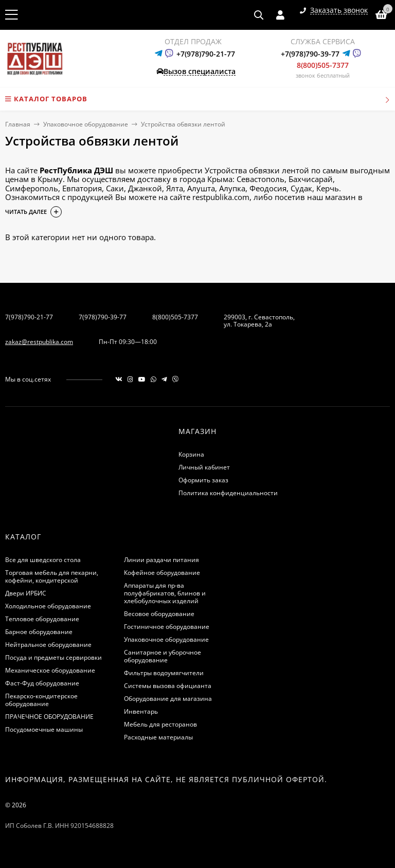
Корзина (191, 454)
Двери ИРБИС (26, 593)
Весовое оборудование (159, 614)
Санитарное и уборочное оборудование (163, 656)
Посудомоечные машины (44, 729)
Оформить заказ (203, 480)
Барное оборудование (39, 632)
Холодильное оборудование (48, 606)
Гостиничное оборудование (167, 627)
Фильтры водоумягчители (164, 673)
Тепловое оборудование (42, 619)
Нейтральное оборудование (48, 645)
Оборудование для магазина (168, 699)
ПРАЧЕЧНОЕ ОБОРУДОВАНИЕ (49, 717)
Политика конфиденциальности (228, 493)
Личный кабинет (204, 467)
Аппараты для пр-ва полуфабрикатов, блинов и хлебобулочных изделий (165, 593)
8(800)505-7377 (323, 65)
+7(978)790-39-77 (310, 54)
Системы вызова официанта (168, 686)
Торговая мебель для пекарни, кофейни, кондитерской (52, 576)
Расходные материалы (158, 737)
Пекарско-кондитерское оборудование (41, 700)
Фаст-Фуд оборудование (42, 683)
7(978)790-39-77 (103, 317)
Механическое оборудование (50, 670)
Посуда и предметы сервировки (53, 657)
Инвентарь (141, 711)
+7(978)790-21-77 (206, 54)
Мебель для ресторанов (160, 724)
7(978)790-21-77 (29, 317)
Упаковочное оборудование (86, 124)
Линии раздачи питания (161, 560)
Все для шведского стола (43, 560)
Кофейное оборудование (162, 573)
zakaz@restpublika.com (39, 342)
